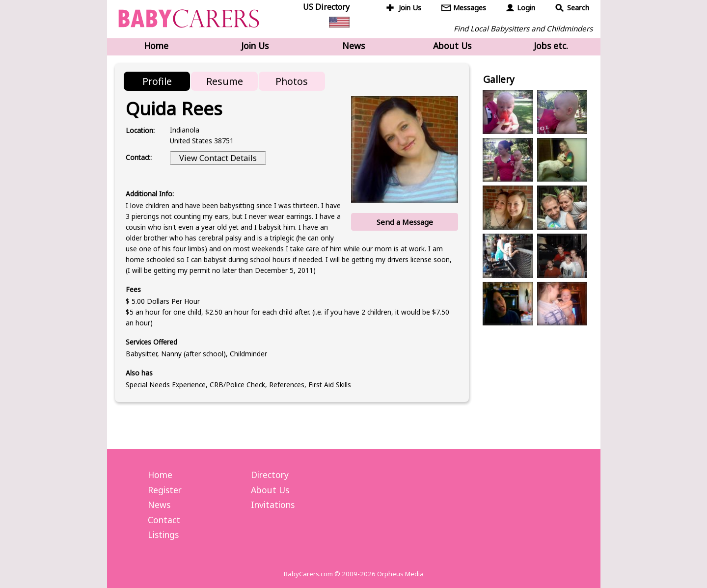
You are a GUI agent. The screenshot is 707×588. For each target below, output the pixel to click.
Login (526, 8)
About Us (452, 46)
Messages (470, 8)
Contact (164, 520)
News (353, 46)
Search (578, 8)
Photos (292, 81)
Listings (163, 535)
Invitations (273, 505)
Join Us (410, 8)
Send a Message (405, 222)
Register (165, 490)
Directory (270, 475)
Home (156, 46)
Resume (225, 81)
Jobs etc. (551, 46)
